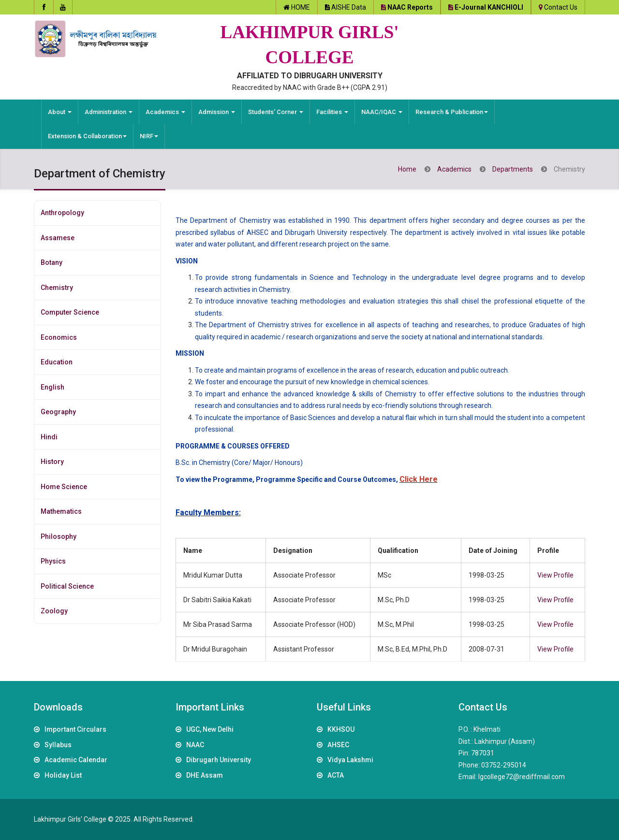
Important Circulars (75, 729)
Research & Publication (452, 112)
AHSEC (338, 745)
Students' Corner (276, 112)
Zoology (54, 611)
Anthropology (62, 213)
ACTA (336, 775)
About (60, 112)
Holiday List (63, 775)
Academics (165, 112)
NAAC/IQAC (382, 112)
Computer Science (70, 312)
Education (57, 362)
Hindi (49, 437)
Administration (109, 112)
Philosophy (59, 536)
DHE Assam (205, 775)
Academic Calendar (76, 760)
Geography (58, 412)
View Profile (555, 575)
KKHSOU (341, 729)
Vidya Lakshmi (350, 760)
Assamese (58, 238)
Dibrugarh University (219, 760)
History (52, 462)
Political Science (67, 586)
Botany (52, 262)
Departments (513, 169)
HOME (301, 7)
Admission (217, 112)
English (52, 387)
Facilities (332, 112)
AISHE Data (349, 7)
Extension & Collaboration (87, 136)
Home (407, 169)
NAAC (195, 745)
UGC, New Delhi (210, 729)
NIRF (149, 136)
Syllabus (58, 745)
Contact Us (561, 7)
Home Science (64, 487)
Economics (59, 337)
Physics (53, 561)
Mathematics (61, 511)
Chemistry (57, 288)
